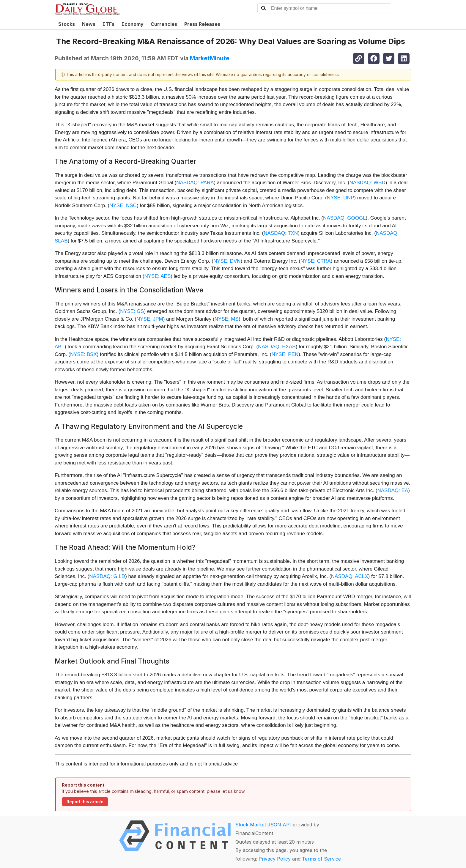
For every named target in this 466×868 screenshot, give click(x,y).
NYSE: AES (157, 276)
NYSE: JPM (150, 319)
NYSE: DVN (227, 261)
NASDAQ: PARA (195, 183)
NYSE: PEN (285, 354)
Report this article (85, 802)
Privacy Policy (275, 859)
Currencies (164, 24)
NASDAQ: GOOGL (344, 218)
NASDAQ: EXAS (277, 347)
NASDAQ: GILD (107, 576)
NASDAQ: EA (393, 490)
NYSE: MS (227, 319)
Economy (133, 24)
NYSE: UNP (341, 198)
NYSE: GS (132, 311)
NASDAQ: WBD (367, 183)
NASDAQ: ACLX (350, 576)
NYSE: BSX (84, 354)
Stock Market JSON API (263, 825)
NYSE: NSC (123, 205)
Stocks (67, 24)
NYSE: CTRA (316, 261)
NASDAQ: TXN (281, 233)
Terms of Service (321, 859)
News (89, 24)
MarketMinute (210, 58)
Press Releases (202, 24)
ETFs (108, 24)
